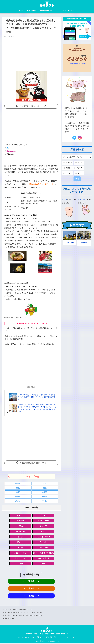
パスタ (20, 564)
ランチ (20, 537)
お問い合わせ (32, 10)
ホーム (21, 10)
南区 (18, 492)
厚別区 (18, 497)
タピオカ (20, 521)
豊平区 (45, 497)
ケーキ (43, 516)
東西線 (31, 589)
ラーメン (43, 543)
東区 (18, 488)
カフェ (43, 532)
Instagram (11, 151)
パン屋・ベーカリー (20, 553)
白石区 (45, 492)
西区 (45, 488)
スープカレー (43, 548)
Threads (10, 154)
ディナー (20, 543)
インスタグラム (69, 10)
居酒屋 (68, 168)
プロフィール (29, 638)
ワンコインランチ (43, 537)
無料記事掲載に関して (47, 10)
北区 (45, 484)
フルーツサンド (43, 559)
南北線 (31, 582)
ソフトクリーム (43, 521)
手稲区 (45, 501)
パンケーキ (20, 532)
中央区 (18, 484)
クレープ (43, 526)
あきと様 (81, 200)
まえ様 (65, 200)
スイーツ (20, 516)
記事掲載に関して (53, 638)
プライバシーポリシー (68, 638)
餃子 (43, 564)
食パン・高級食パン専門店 (43, 553)
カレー (20, 548)
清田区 (18, 501)
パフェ (20, 526)
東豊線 (31, 596)
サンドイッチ (20, 559)
